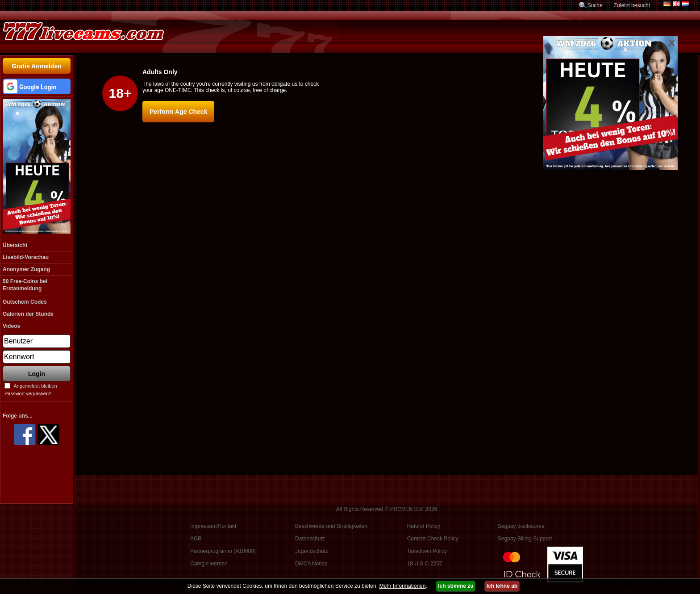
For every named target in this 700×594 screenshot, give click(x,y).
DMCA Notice (311, 564)
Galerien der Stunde (28, 314)
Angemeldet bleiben (35, 386)
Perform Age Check (178, 112)
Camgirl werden (209, 564)
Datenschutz (310, 539)
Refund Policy (424, 526)
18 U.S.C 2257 (425, 564)
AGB (196, 539)
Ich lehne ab (502, 586)
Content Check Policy (433, 539)
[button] (37, 86)
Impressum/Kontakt (213, 526)
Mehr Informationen (402, 586)
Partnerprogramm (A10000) (223, 551)
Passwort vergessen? (28, 393)
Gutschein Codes (25, 302)
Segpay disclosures (521, 526)
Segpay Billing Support (525, 539)
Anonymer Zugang (26, 269)
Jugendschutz (312, 551)
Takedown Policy (427, 551)
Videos (11, 326)
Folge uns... (18, 416)
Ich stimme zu (456, 586)
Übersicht (15, 245)
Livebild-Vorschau (26, 257)
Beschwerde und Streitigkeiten (331, 526)
